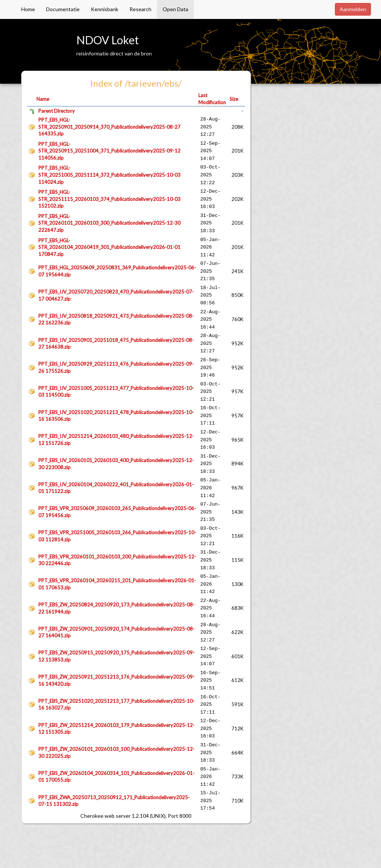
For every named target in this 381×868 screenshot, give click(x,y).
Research (140, 9)
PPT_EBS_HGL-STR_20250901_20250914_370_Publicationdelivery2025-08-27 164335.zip (109, 127)
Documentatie (63, 9)
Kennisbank (105, 9)
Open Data (175, 9)
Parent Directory (57, 111)
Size (234, 99)
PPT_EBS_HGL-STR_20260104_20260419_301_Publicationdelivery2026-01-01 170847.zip (109, 247)
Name (43, 99)
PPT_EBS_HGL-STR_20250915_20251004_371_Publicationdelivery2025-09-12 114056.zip (109, 151)
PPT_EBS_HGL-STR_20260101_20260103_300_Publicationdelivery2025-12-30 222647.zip (109, 223)
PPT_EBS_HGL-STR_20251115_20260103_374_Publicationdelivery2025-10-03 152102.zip (109, 199)
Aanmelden (353, 9)
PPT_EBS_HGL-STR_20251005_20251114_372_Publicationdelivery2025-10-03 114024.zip (109, 175)
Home (28, 9)
